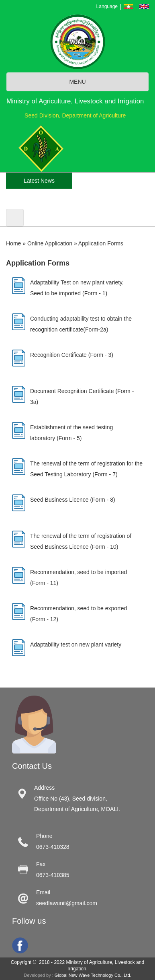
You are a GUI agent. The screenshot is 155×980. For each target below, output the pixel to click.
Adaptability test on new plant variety (76, 644)
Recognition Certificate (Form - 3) (72, 355)
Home (13, 243)
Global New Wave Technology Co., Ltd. (93, 975)
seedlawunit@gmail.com (67, 903)
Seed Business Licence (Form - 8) (73, 500)
